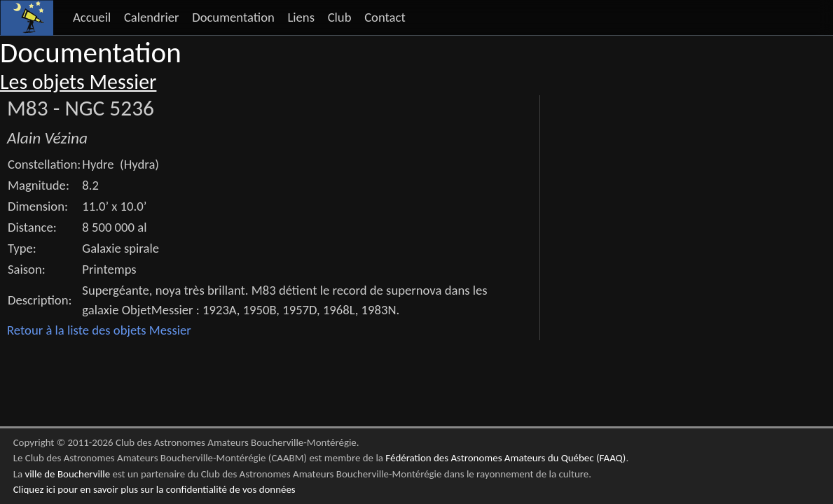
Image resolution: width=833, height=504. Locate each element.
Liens (301, 17)
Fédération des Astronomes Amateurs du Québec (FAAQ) (505, 458)
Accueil (92, 17)
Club (340, 17)
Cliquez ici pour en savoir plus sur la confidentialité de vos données (154, 489)
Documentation (233, 17)
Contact (385, 17)
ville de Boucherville (67, 474)
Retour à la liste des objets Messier (99, 330)
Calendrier (152, 17)
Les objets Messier (78, 82)
